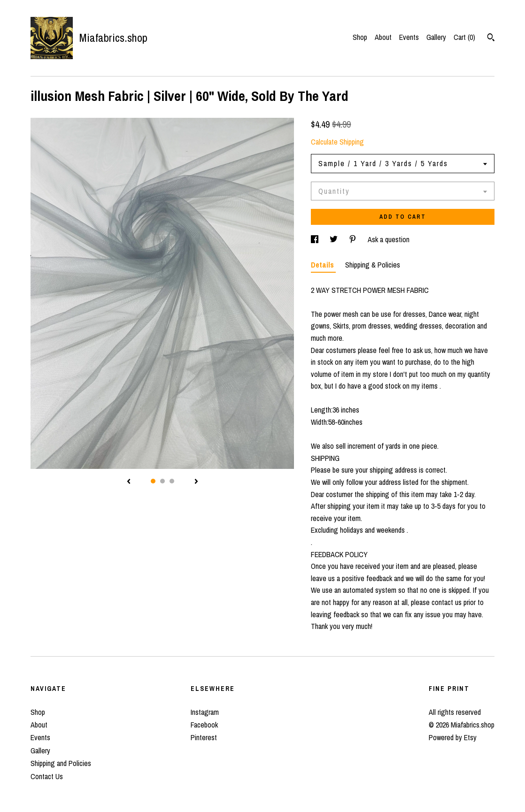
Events (409, 37)
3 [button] (172, 481)
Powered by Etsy (453, 737)
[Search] (491, 38)
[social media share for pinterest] (354, 239)
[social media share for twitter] (335, 239)
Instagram (205, 712)
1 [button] (153, 481)
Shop (360, 37)
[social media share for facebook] (316, 239)
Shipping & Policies (373, 265)
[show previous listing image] (129, 482)
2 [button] (162, 481)
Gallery (436, 37)
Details (323, 265)
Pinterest (204, 737)
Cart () (464, 37)
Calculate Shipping (337, 142)
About (383, 37)
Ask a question (389, 239)
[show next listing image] (196, 482)
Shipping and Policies (61, 763)
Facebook (204, 725)
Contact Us (47, 776)
